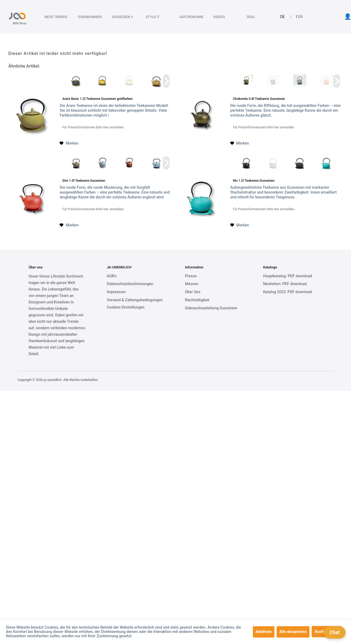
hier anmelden (113, 127)
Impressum (116, 292)
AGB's (112, 276)
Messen (192, 284)
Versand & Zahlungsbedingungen (135, 300)
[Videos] (221, 17)
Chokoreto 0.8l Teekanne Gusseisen (259, 99)
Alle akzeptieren (293, 632)
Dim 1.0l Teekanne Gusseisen (84, 181)
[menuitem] (52, 17)
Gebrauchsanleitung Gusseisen (211, 308)
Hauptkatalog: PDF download (288, 276)
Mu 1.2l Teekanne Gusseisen (254, 181)
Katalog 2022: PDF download (288, 292)
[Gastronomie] (187, 17)
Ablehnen (264, 632)
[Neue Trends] (53, 17)
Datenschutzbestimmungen (130, 284)
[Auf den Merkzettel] (69, 143)
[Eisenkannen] (86, 17)
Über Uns (193, 292)
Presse (191, 276)
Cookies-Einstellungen (126, 307)
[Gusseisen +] (120, 17)
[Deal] (255, 17)
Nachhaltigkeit (197, 300)
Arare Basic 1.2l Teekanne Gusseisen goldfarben (97, 99)
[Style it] (154, 17)
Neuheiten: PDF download (285, 284)
